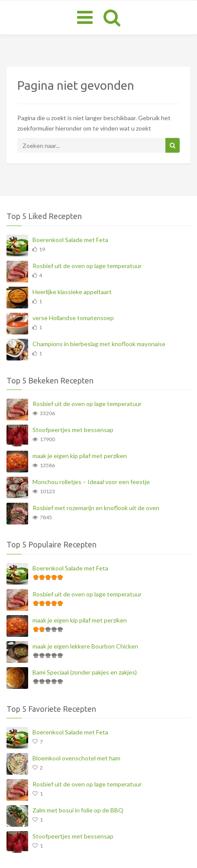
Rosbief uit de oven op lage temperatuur (87, 266)
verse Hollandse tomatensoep (73, 318)
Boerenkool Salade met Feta (70, 240)
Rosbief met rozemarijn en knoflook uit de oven (96, 508)
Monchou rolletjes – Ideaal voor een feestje (91, 482)
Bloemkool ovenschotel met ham (76, 758)
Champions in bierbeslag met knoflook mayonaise (99, 344)
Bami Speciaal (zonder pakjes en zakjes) (85, 672)
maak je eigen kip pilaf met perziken (80, 456)
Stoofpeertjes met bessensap (73, 430)
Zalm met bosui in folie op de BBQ (78, 810)
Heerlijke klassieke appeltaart (72, 292)
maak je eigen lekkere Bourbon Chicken (85, 646)
